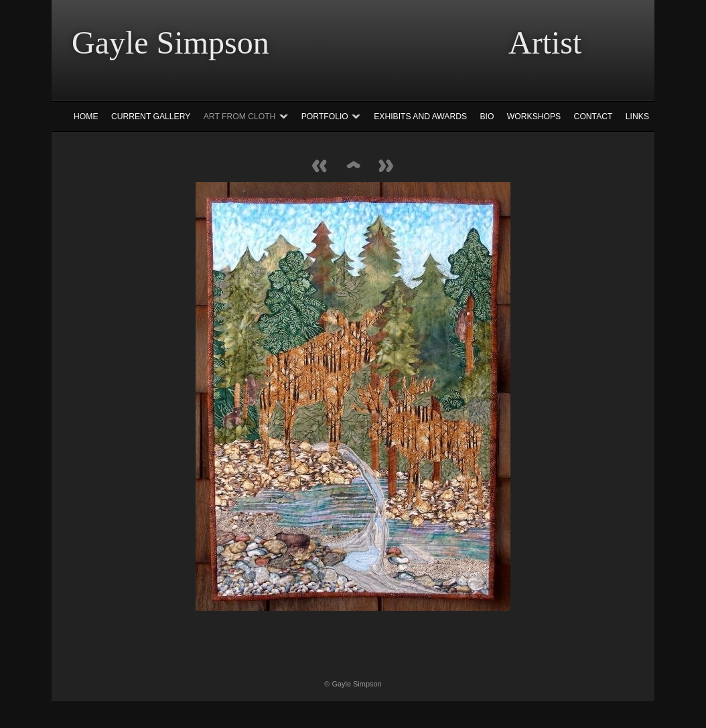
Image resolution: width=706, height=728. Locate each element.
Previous (320, 167)
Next (386, 167)
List (353, 167)
